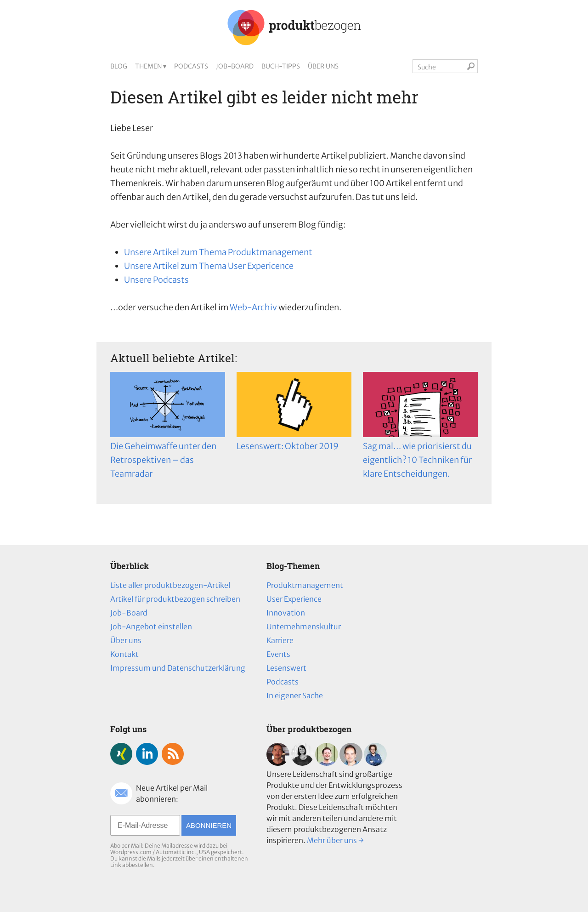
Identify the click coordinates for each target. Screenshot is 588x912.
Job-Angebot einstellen (151, 627)
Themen (148, 66)
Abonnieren (209, 825)
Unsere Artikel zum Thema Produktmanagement (218, 252)
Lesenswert (286, 668)
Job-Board (235, 66)
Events (278, 654)
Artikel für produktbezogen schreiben (175, 599)
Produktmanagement (305, 585)
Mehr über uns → (335, 840)
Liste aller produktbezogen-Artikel (170, 585)
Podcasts (191, 66)
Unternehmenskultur (304, 627)
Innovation (286, 613)
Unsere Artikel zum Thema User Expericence (209, 266)
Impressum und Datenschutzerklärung (178, 668)
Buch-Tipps (281, 66)
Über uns (323, 66)
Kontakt (124, 654)
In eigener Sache (295, 695)
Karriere (280, 640)
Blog (119, 66)
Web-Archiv (253, 307)
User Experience (294, 599)
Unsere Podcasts (156, 280)
